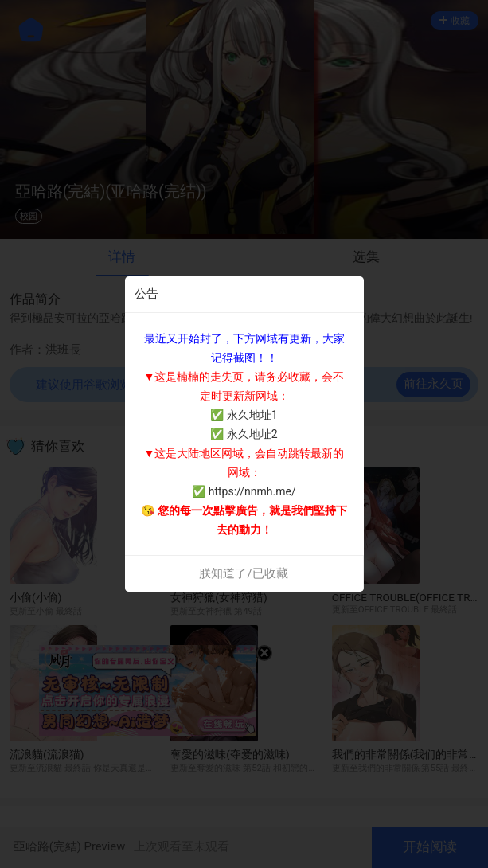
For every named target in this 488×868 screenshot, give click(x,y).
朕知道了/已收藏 (243, 573)
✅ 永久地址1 (244, 415)
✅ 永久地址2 (244, 434)
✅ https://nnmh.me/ (244, 491)
